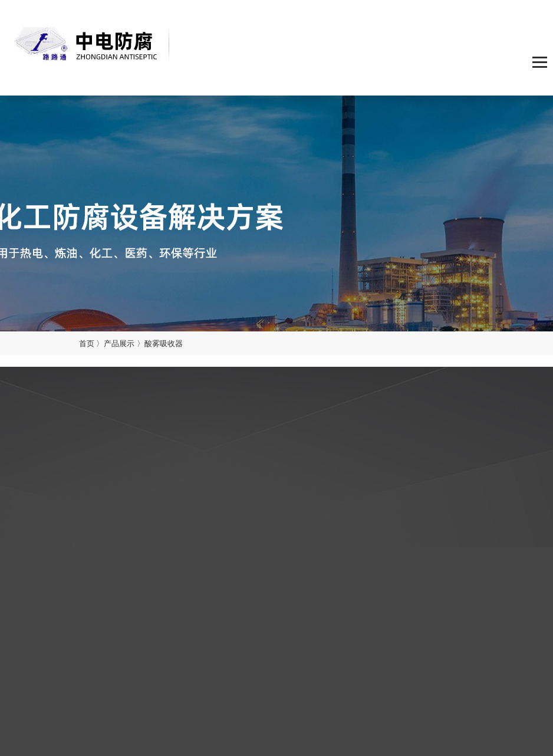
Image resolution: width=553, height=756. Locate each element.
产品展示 (119, 343)
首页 (87, 343)
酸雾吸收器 (164, 343)
